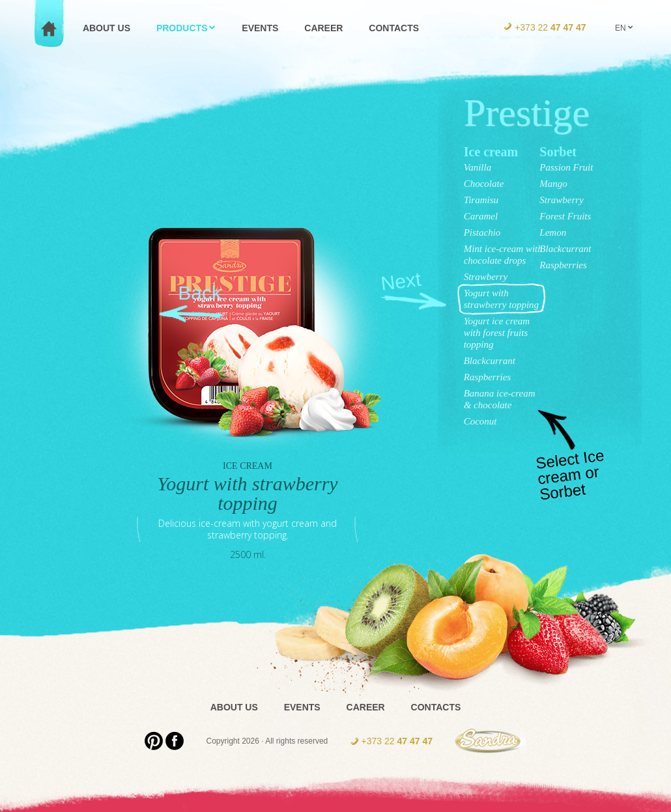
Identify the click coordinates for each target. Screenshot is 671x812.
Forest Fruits (565, 216)
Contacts (436, 707)
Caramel (481, 216)
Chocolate (484, 184)
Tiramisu (481, 200)
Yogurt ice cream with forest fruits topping (497, 333)
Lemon (553, 232)
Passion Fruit (566, 167)
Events (302, 707)
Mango (553, 184)
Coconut (480, 421)
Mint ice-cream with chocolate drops (503, 255)
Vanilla (478, 167)
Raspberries (488, 377)
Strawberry (486, 277)
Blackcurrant (490, 361)
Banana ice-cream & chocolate (500, 399)
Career (366, 707)
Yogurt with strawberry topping (501, 299)
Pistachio (482, 232)
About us (234, 707)
